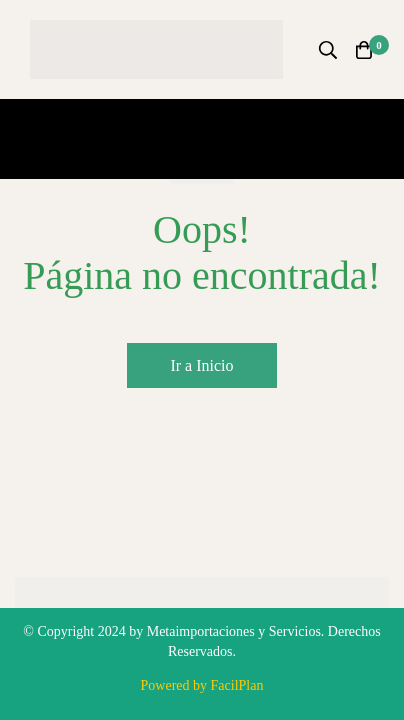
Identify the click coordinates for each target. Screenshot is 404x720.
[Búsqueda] (328, 50)
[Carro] (364, 50)
